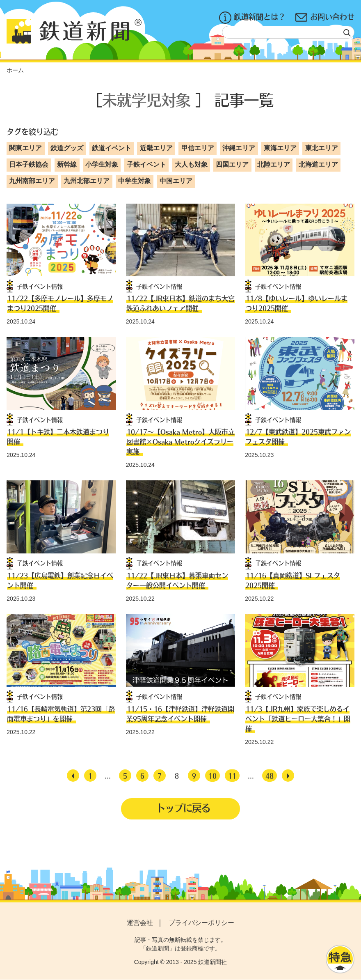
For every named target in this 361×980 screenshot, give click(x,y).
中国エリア (176, 181)
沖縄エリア (239, 148)
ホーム (15, 70)
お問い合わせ (325, 18)
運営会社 (140, 923)
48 (270, 776)
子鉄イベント (146, 164)
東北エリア (322, 148)
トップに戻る (183, 808)
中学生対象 (135, 181)
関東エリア (25, 148)
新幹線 (67, 164)
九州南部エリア (32, 181)
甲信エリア (198, 148)
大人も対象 (191, 164)
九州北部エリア (87, 181)
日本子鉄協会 (29, 164)
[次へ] (288, 776)
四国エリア (232, 164)
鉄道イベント (112, 148)
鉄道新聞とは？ (252, 18)
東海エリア (280, 148)
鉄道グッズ (67, 148)
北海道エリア (318, 164)
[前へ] (73, 776)
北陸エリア (274, 164)
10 (212, 776)
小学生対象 (102, 164)
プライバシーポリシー (201, 923)
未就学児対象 (146, 100)
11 (232, 776)
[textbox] (288, 32)
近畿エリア (156, 148)
